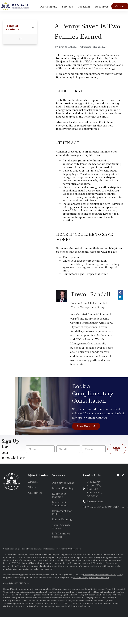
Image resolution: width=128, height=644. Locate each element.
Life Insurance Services (61, 535)
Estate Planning (62, 519)
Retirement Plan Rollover (62, 512)
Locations (84, 6)
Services (67, 6)
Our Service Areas (63, 483)
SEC (94, 563)
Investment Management (60, 504)
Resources (102, 6)
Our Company (48, 6)
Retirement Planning (59, 495)
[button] (33, 28)
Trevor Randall (90, 294)
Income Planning (62, 488)
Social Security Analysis (61, 526)
